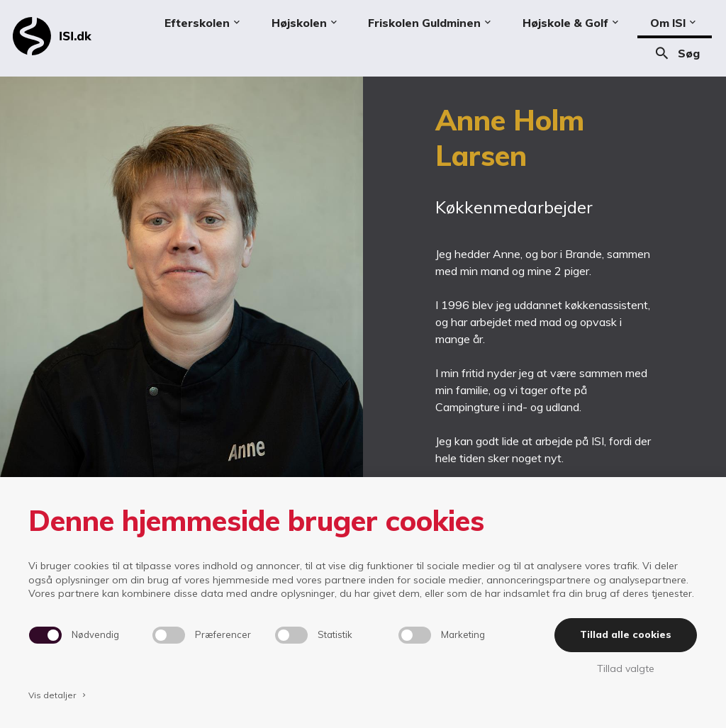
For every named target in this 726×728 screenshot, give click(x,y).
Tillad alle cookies (626, 634)
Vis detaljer (58, 695)
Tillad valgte (626, 668)
